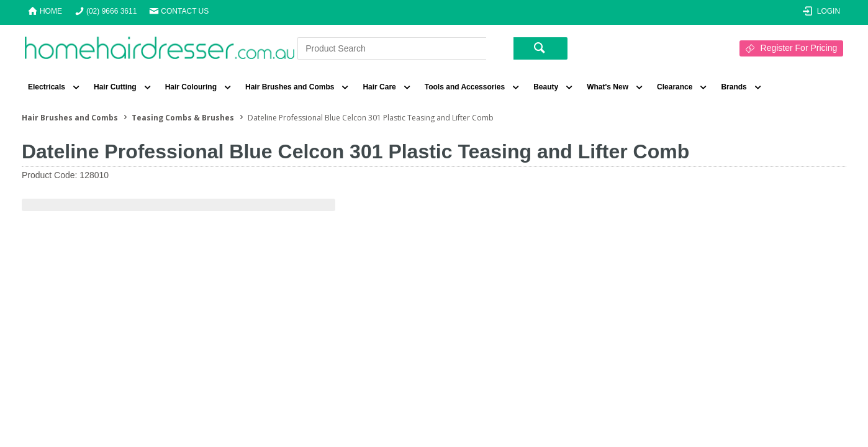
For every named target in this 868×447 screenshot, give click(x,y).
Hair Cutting (115, 87)
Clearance (675, 87)
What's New (608, 87)
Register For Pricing (799, 48)
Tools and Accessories (465, 87)
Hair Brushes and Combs (290, 87)
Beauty (546, 87)
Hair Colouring (191, 87)
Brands (734, 87)
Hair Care (379, 87)
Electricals (47, 87)
